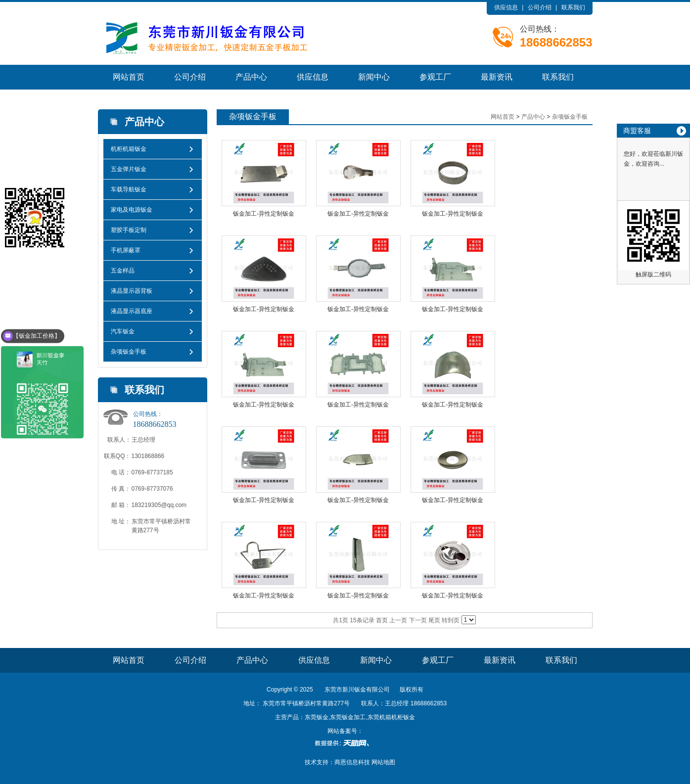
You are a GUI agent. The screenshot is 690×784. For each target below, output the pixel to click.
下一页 (418, 620)
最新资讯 (497, 77)
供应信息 (506, 7)
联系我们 (573, 7)
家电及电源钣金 (132, 210)
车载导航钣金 (129, 189)
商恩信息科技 (352, 762)
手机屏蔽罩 (126, 250)
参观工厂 (435, 77)
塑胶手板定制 (129, 230)
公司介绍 (540, 7)
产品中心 (251, 77)
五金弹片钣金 (129, 169)
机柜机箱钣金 (129, 149)
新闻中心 (374, 77)
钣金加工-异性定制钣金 (264, 214)
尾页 (434, 620)
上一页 (398, 620)
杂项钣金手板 (129, 352)
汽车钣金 (123, 331)
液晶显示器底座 (132, 311)
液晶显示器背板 (132, 291)
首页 (382, 620)
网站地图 (383, 762)
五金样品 (123, 271)
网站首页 (129, 77)
